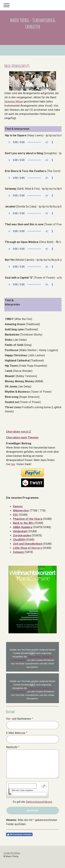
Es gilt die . (33, 802)
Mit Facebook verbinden (19, 834)
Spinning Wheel (14, 101)
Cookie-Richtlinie (12, 853)
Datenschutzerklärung (39, 802)
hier (13, 464)
